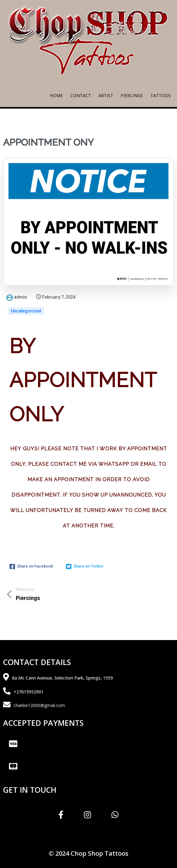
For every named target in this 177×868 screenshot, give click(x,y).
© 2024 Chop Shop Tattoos (88, 853)
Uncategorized (26, 311)
